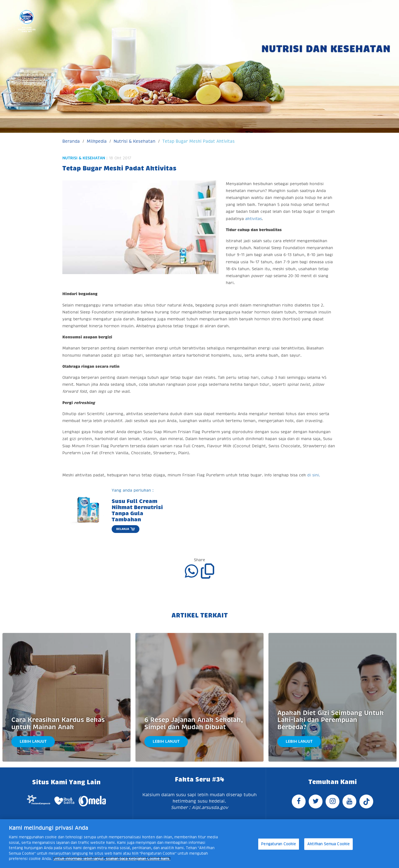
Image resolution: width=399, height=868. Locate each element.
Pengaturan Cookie (278, 844)
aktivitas (254, 219)
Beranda (71, 141)
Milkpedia (97, 141)
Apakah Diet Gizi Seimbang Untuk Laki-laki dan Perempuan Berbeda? (331, 720)
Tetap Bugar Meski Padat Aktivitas (199, 141)
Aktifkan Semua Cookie (329, 844)
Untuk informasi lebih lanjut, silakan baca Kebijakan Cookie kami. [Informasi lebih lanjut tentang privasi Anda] (112, 859)
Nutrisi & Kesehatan (135, 141)
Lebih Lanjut (33, 741)
